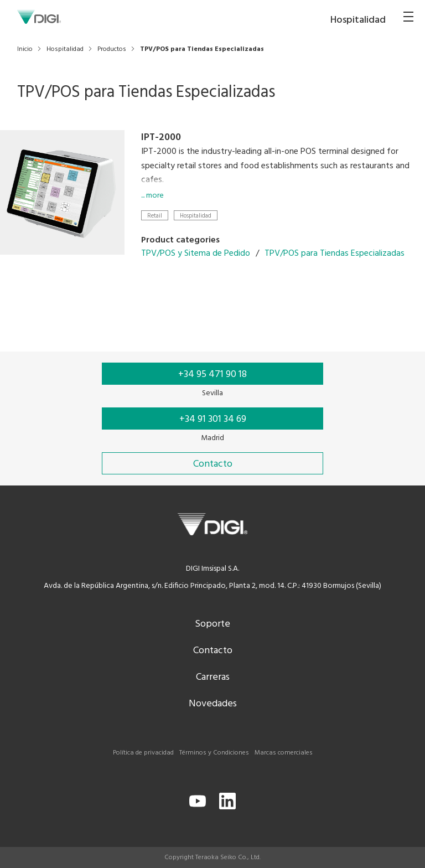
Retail (155, 216)
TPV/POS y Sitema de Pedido (196, 254)
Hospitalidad (196, 216)
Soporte (212, 624)
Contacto (213, 651)
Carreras (213, 677)
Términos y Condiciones (214, 753)
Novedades (213, 704)
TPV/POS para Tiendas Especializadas (335, 254)
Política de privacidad (143, 753)
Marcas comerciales (284, 753)
